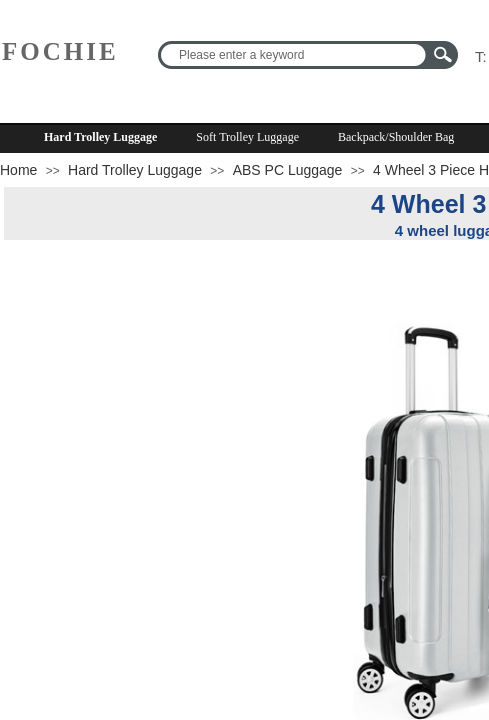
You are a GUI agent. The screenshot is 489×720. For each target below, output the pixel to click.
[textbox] (295, 55)
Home (18, 170)
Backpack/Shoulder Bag (396, 137)
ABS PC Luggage (288, 170)
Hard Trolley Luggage (100, 137)
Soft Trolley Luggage (247, 137)
